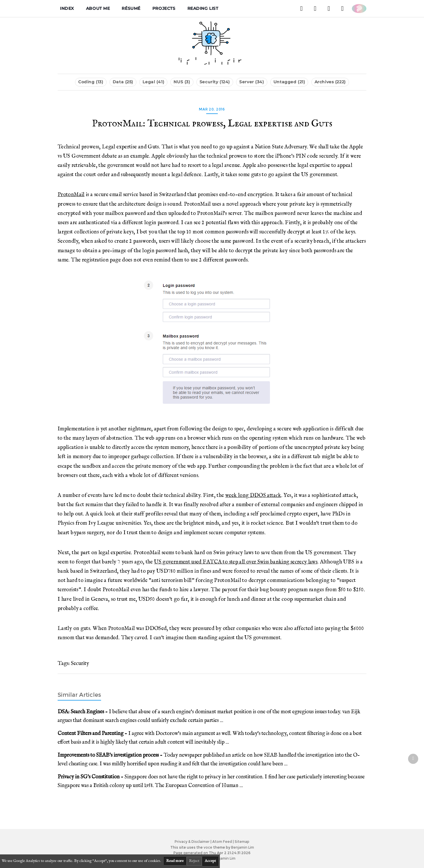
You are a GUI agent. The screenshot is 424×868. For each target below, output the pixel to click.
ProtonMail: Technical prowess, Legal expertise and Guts (212, 124)
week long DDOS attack (253, 495)
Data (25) (123, 82)
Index (67, 8)
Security (80, 664)
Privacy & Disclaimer (192, 842)
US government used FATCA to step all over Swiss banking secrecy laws (236, 562)
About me (98, 8)
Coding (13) (91, 82)
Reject (194, 861)
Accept (210, 861)
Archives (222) (330, 82)
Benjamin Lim (243, 847)
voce (208, 847)
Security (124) (215, 82)
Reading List (203, 8)
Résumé (131, 8)
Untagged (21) (289, 82)
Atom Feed (222, 842)
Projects (164, 8)
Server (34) (252, 82)
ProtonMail (71, 195)
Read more (175, 861)
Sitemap (242, 842)
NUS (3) (182, 82)
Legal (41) (153, 82)
